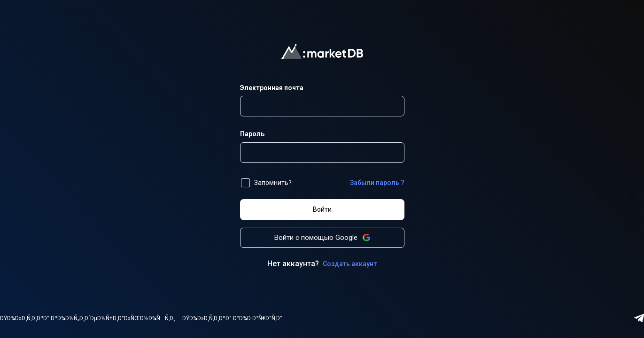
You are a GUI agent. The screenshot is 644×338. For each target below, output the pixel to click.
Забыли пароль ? (377, 183)
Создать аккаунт (350, 264)
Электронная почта (272, 88)
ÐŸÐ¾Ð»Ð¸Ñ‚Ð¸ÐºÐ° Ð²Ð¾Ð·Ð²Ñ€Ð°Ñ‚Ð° (232, 318)
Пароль (252, 134)
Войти (322, 209)
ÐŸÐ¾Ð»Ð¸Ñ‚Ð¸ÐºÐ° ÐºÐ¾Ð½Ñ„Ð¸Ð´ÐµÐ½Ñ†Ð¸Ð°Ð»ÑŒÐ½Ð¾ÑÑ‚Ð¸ (87, 318)
